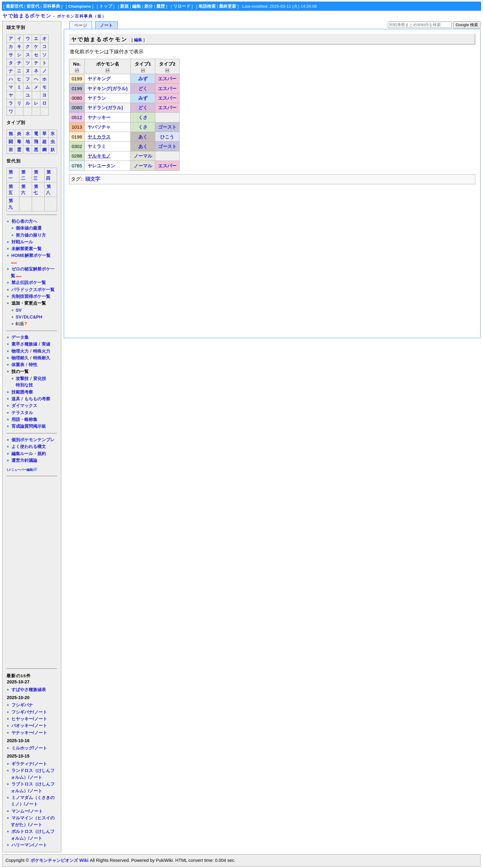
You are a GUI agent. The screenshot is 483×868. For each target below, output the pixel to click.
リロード (182, 6)
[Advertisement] (31, 572)
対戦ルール (22, 242)
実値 (46, 344)
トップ (106, 6)
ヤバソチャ (99, 127)
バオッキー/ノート (29, 726)
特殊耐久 (42, 358)
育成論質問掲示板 (29, 426)
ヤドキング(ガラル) (108, 88)
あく (143, 137)
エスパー (167, 79)
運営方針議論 (24, 460)
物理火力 (20, 351)
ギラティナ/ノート (29, 764)
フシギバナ (22, 705)
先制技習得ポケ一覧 (31, 296)
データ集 (20, 337)
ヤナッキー (99, 117)
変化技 (40, 378)
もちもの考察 (37, 399)
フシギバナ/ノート (29, 712)
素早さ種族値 (24, 344)
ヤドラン (97, 98)
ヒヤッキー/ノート (29, 719)
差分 (148, 6)
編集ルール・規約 (29, 454)
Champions (79, 6)
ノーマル (143, 156)
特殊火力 (42, 351)
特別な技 (24, 385)
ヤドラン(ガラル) (105, 108)
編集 (136, 6)
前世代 (33, 6)
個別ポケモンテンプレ (33, 440)
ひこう (167, 137)
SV (19, 310)
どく (143, 88)
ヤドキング (99, 79)
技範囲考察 (22, 392)
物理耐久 (20, 358)
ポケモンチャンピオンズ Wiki (59, 860)
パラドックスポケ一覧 (33, 290)
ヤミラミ (97, 146)
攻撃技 (22, 378)
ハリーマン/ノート (29, 845)
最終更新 (228, 6)
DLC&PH (33, 317)
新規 (124, 6)
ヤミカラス (99, 137)
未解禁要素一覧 (26, 249)
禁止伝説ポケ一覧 (29, 282)
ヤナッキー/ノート (29, 733)
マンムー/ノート (27, 811)
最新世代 (14, 6)
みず (143, 79)
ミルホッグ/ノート (29, 748)
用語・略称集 (24, 419)
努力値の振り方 (31, 235)
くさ (143, 117)
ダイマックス (24, 406)
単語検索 (207, 6)
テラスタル (22, 413)
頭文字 (93, 179)
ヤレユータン (101, 166)
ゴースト (167, 127)
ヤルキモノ (99, 156)
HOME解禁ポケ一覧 (31, 255)
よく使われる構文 (29, 446)
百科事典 (51, 6)
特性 (33, 365)
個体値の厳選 (29, 228)
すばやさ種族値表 (29, 690)
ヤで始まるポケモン (27, 16)
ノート (106, 25)
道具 (16, 399)
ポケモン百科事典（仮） (82, 16)
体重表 (18, 365)
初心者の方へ (24, 221)
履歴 (160, 6)
